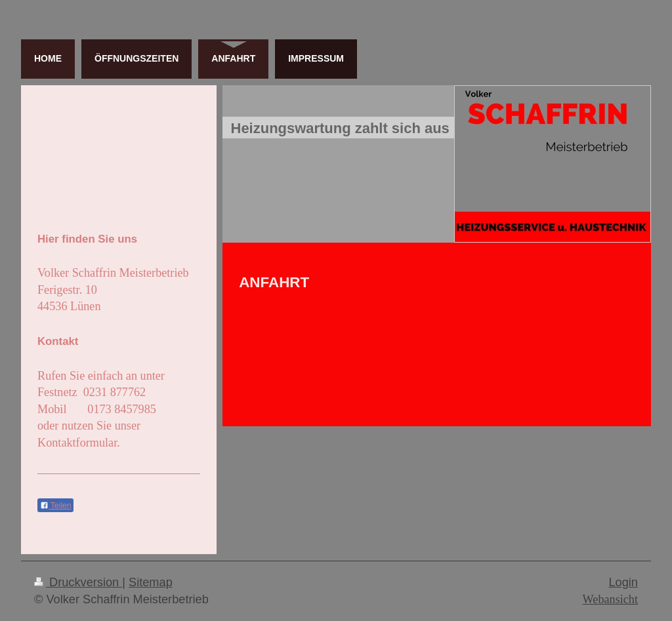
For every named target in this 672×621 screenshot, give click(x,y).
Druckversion (78, 582)
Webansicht (610, 599)
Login (623, 582)
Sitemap (151, 582)
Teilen (55, 506)
